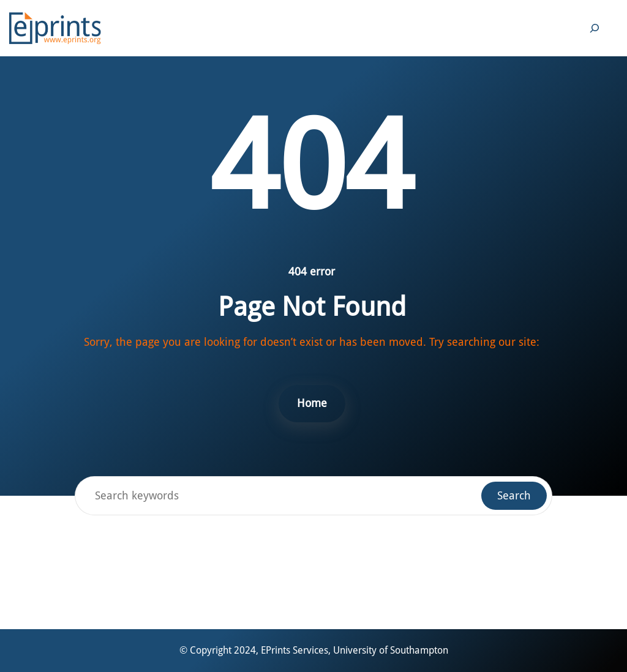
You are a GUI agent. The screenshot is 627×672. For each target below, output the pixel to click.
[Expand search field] (595, 28)
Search (514, 495)
